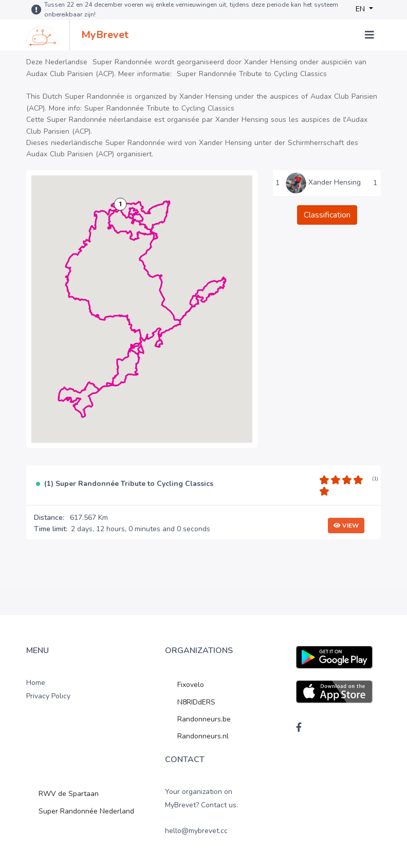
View (346, 526)
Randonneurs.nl (203, 736)
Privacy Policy (48, 696)
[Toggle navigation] (369, 35)
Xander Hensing (335, 182)
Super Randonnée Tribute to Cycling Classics (252, 74)
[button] (120, 204)
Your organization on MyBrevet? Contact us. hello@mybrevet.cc (201, 811)
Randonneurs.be (204, 719)
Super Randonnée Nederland (86, 811)
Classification (327, 215)
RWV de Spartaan (69, 794)
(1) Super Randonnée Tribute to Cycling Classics (129, 484)
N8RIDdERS (196, 702)
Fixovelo (191, 685)
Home (36, 683)
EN (361, 9)
